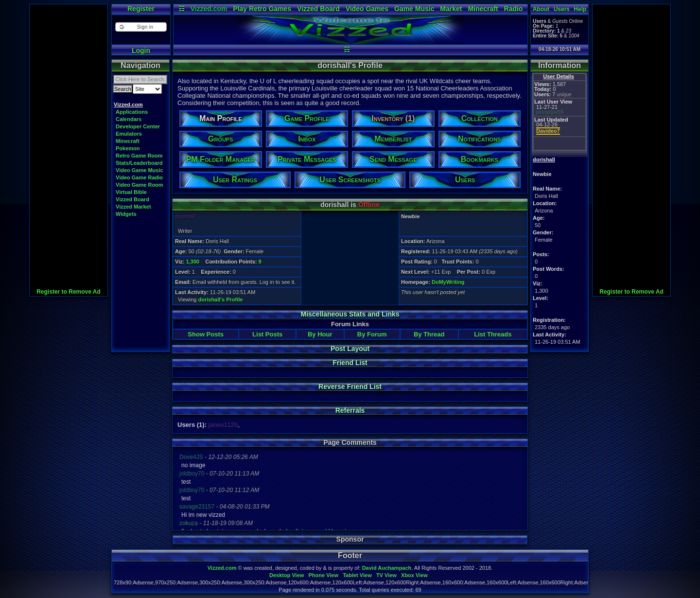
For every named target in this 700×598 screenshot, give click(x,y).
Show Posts (206, 334)
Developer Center (138, 126)
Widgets (126, 214)
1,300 (192, 262)
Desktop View (287, 575)
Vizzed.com (209, 9)
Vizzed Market (133, 207)
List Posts (267, 334)
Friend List (350, 363)
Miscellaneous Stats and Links (350, 314)
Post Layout (350, 349)
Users (562, 9)
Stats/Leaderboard (139, 163)
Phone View (323, 575)
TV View (386, 575)
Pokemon (128, 148)
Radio (514, 9)
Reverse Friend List (350, 387)
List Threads (493, 334)
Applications (132, 112)
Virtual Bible (131, 192)
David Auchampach (387, 568)
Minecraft (483, 9)
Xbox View (414, 575)
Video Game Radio (139, 177)
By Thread (429, 334)
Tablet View (357, 575)
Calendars (129, 119)
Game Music (414, 9)
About (541, 9)
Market (451, 9)
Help (580, 9)
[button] (141, 27)
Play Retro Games (262, 9)
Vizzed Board (318, 9)
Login (141, 51)
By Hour (320, 334)
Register (141, 9)
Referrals (350, 410)
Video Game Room (140, 185)
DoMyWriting (448, 282)
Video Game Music (140, 170)
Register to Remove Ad (69, 292)
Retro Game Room (139, 156)
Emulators (129, 134)
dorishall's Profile (221, 299)
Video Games (367, 9)
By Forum (372, 334)
